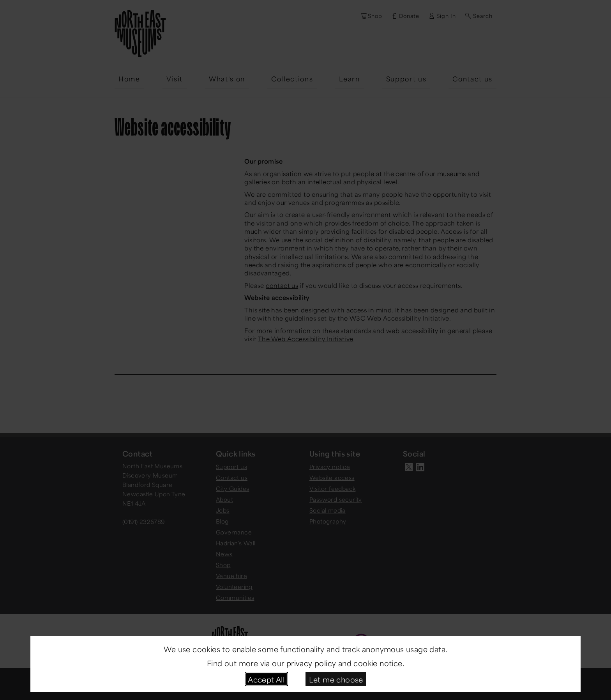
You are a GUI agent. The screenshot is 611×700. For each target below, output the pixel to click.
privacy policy (311, 662)
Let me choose (336, 679)
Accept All (266, 679)
